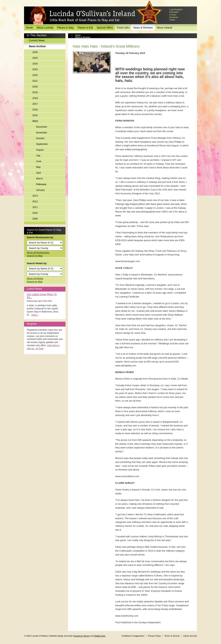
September (42, 144)
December (42, 127)
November (42, 133)
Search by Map (35, 256)
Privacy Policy (154, 636)
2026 (35, 52)
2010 (35, 213)
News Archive (37, 46)
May (38, 167)
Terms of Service (172, 636)
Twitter (172, 20)
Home (29, 28)
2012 (35, 201)
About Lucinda (45, 28)
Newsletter (174, 12)
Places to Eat (85, 28)
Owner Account (190, 636)
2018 (35, 98)
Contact (173, 15)
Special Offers (105, 28)
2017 (35, 104)
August (40, 150)
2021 (35, 81)
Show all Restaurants (38, 253)
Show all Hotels (35, 279)
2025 (35, 58)
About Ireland (164, 28)
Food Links (123, 28)
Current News (37, 40)
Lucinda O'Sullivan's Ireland (82, 16)
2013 (35, 196)
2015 (35, 115)
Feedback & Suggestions (133, 636)
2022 (35, 75)
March (39, 178)
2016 (35, 110)
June (39, 161)
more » (35, 315)
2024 (35, 64)
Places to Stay (65, 28)
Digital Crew (100, 636)
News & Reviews (143, 28)
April (38, 173)
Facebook (174, 17)
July (38, 155)
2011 (35, 207)
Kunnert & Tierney (82, 636)
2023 (35, 69)
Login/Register (176, 9)
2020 (35, 87)
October (40, 138)
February (41, 184)
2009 (35, 219)
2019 (35, 92)
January (40, 190)
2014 (35, 121)
